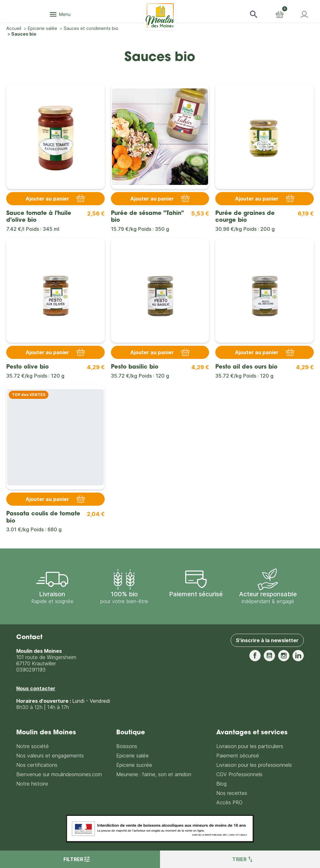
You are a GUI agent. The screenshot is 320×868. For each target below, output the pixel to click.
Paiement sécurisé (238, 756)
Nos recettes (232, 793)
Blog (221, 784)
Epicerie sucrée (134, 765)
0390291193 (31, 670)
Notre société (32, 746)
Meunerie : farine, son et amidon (154, 774)
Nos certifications (37, 765)
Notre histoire (32, 784)
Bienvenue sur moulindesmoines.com (59, 774)
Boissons (127, 746)
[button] (254, 14)
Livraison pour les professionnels (254, 765)
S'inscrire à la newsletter (267, 640)
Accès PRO (229, 802)
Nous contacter (36, 688)
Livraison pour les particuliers (250, 746)
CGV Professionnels (239, 774)
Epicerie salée (132, 756)
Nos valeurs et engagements (50, 756)
